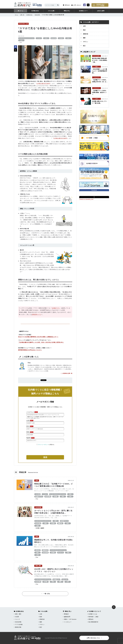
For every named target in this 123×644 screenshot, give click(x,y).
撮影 (84, 38)
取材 (84, 30)
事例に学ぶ (67, 11)
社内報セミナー (83, 11)
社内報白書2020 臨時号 (43, 84)
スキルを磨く (52, 11)
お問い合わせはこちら (94, 638)
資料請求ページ (37, 314)
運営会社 (67, 5)
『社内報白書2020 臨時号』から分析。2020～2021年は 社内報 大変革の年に (41, 342)
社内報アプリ (56, 308)
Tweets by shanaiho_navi (86, 199)
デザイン (86, 42)
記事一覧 (22, 15)
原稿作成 (86, 34)
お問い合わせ (77, 5)
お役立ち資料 (101, 11)
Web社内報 (37, 15)
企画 (27, 24)
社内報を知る (35, 11)
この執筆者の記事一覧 (66, 373)
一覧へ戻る (46, 594)
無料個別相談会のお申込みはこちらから (30, 350)
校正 (84, 46)
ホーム (21, 11)
